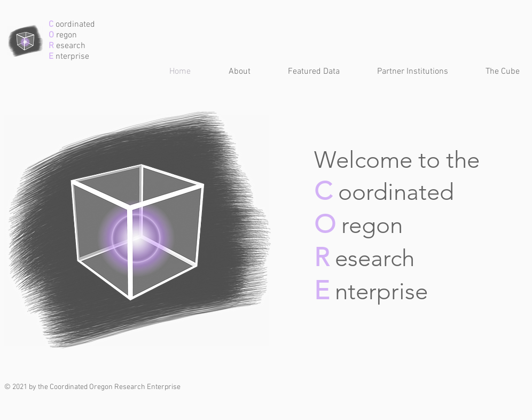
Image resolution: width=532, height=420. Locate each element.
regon (65, 35)
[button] (303, 72)
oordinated (74, 25)
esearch (70, 46)
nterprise (71, 57)
